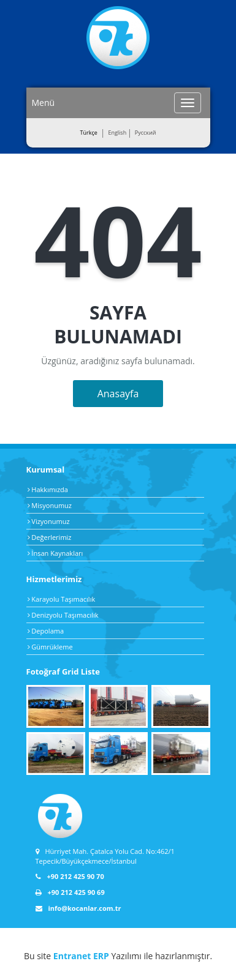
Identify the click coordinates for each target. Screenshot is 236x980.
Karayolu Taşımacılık (62, 599)
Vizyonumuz (49, 521)
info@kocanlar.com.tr (78, 908)
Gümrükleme (50, 647)
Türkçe (89, 133)
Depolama (46, 631)
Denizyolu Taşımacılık (63, 615)
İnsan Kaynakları (55, 553)
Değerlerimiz (50, 537)
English (117, 133)
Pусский (146, 133)
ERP (101, 956)
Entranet (72, 956)
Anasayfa (118, 394)
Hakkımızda (48, 489)
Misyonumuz (50, 505)
